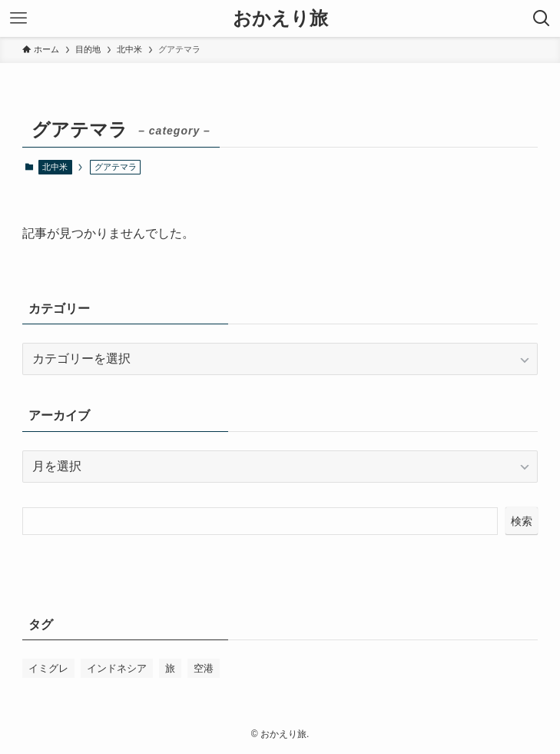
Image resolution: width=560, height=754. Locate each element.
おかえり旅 (280, 18)
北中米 (55, 167)
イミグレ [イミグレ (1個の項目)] (48, 668)
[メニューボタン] (18, 18)
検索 (522, 521)
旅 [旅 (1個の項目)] (170, 668)
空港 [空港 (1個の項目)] (204, 668)
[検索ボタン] (542, 18)
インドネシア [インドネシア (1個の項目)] (117, 668)
